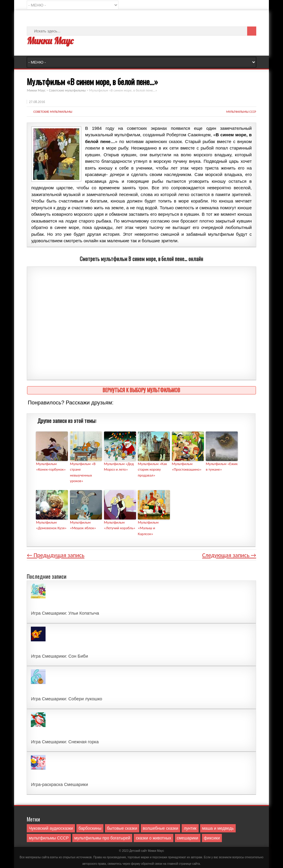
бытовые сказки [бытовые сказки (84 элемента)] (122, 828)
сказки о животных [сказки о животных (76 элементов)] (153, 838)
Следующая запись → (229, 555)
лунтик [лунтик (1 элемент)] (190, 828)
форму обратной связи (147, 864)
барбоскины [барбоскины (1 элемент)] (90, 828)
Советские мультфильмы (53, 112)
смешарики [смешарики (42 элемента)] (188, 838)
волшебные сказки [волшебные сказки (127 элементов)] (161, 828)
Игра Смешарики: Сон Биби (59, 656)
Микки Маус (50, 41)
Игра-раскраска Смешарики (59, 784)
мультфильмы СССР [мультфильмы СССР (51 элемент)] (49, 838)
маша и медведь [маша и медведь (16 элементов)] (218, 828)
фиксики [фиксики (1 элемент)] (212, 838)
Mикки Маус (156, 851)
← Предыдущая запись (56, 555)
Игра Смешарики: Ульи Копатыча (65, 613)
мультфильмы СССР (241, 112)
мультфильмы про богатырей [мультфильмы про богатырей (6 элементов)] (102, 838)
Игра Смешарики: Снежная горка (65, 742)
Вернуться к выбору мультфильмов (141, 390)
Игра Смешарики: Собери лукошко (66, 699)
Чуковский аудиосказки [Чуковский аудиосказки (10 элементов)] (51, 828)
